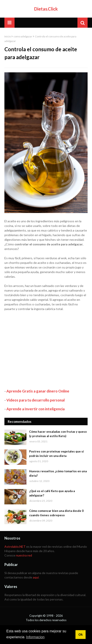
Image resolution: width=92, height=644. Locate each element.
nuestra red (24, 555)
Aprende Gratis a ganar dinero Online (38, 391)
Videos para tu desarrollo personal (36, 400)
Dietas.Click (46, 9)
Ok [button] (80, 635)
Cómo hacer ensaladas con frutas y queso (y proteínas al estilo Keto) (58, 434)
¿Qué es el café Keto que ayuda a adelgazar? (52, 493)
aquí (36, 577)
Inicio (8, 36)
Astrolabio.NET (15, 546)
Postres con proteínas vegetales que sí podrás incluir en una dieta (56, 454)
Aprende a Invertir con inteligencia (36, 409)
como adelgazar (23, 36)
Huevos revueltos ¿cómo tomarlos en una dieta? (58, 473)
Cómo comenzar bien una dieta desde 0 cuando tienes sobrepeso (56, 513)
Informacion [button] (35, 637)
